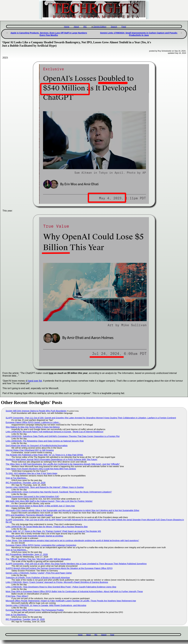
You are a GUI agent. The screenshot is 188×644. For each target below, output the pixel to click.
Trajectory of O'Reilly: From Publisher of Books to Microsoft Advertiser (38, 578)
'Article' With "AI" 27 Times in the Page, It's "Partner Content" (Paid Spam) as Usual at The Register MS (53, 531)
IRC (85, 27)
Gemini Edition (100, 27)
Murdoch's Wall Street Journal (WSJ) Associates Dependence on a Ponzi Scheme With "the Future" (52, 459)
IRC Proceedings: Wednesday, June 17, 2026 (27, 554)
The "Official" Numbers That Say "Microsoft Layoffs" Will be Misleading (38, 559)
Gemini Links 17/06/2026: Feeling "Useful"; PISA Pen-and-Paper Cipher (39, 573)
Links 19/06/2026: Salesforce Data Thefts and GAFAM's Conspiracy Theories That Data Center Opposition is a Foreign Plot (63, 436)
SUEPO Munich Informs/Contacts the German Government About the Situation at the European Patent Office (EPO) (59, 568)
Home (67, 27)
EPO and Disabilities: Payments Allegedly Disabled (29, 515)
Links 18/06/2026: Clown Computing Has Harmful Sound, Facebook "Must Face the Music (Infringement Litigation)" (59, 492)
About (76, 27)
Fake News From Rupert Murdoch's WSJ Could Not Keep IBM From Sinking (41, 469)
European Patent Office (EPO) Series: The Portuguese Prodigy (35, 610)
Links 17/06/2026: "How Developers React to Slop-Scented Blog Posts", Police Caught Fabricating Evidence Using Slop (61, 587)
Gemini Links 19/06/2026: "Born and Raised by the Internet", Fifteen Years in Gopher (45, 487)
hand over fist (35, 381)
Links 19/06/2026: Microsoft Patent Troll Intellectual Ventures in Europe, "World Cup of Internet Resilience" (55, 432)
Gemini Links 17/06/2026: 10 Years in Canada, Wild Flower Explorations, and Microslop (46, 605)
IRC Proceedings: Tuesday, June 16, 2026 (25, 619)
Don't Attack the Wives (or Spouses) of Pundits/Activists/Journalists (37, 446)
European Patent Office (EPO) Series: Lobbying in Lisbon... (33, 422)
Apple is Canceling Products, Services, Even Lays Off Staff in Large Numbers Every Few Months (49, 34)
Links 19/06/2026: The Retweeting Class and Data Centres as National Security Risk (45, 441)
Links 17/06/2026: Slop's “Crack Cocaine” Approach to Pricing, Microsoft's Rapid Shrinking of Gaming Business (57, 582)
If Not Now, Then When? (17, 596)
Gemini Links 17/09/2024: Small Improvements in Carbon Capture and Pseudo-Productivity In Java (139, 34)
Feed (124, 27)
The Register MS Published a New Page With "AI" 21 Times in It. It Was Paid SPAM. (44, 455)
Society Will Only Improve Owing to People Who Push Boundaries (36, 411)
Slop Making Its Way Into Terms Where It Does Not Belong (33, 427)
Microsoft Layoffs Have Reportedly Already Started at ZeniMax (34, 536)
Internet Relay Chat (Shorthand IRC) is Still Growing (30, 450)
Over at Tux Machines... (17, 478)
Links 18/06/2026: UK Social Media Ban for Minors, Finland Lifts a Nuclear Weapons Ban (47, 527)
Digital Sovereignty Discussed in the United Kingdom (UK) (32, 496)
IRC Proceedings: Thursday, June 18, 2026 (26, 483)
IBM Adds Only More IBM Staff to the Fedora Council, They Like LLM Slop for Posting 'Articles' (49, 501)
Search (114, 27)
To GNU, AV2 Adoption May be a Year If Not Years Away (31, 473)
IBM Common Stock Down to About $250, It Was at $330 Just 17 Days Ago (40, 506)
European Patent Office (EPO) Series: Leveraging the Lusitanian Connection (41, 545)
